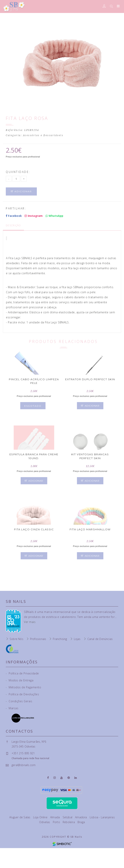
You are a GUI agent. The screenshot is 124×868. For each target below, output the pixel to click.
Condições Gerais (19, 701)
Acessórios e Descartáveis (43, 135)
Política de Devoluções (22, 694)
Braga (81, 822)
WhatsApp (54, 216)
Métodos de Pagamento (23, 687)
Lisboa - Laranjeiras (102, 817)
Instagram (34, 216)
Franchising (60, 639)
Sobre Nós (16, 639)
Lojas (77, 639)
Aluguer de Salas (20, 817)
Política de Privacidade (22, 673)
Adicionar (21, 191)
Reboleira (69, 822)
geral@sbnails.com (24, 765)
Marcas (12, 708)
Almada (55, 817)
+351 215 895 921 (23, 753)
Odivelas (45, 822)
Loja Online (41, 817)
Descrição (13, 225)
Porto (57, 822)
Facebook (14, 216)
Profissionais (38, 639)
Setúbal (68, 817)
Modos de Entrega (20, 680)
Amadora (81, 817)
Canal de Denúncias (100, 639)
